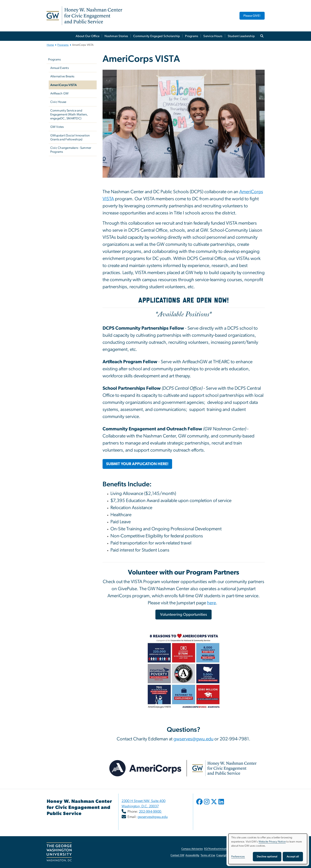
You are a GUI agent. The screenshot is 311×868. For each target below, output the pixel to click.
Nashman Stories (116, 36)
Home (50, 45)
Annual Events (60, 68)
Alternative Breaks (62, 76)
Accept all (293, 857)
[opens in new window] (200, 805)
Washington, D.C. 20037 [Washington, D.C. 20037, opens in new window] (140, 806)
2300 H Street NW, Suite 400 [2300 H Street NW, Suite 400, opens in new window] (144, 801)
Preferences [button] (238, 857)
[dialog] (268, 849)
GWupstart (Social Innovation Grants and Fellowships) (70, 137)
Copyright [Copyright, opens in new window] (222, 855)
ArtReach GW (60, 93)
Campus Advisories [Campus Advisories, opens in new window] (192, 849)
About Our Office (88, 36)
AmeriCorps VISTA (64, 85)
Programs (192, 36)
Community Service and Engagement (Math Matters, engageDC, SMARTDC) (69, 114)
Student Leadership (241, 36)
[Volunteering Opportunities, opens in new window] (183, 615)
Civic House (58, 102)
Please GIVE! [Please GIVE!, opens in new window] (252, 16)
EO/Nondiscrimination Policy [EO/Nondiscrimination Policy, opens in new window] (220, 849)
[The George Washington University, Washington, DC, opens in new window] (59, 852)
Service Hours (213, 36)
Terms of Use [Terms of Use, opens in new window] (208, 855)
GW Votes (57, 127)
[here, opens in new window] (211, 603)
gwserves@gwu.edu (153, 817)
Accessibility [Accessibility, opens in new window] (192, 855)
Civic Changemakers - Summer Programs (71, 150)
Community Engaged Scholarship (157, 36)
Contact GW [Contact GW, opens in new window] (178, 855)
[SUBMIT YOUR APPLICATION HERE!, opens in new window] (137, 464)
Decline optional (267, 857)
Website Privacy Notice (272, 842)
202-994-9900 (150, 812)
